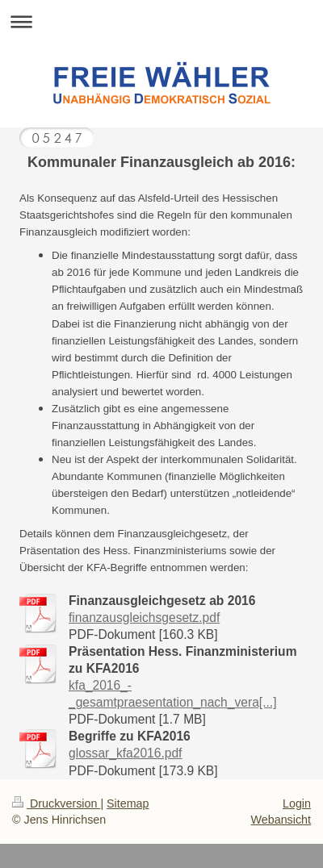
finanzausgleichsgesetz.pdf (144, 618)
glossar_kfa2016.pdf (125, 753)
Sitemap (128, 803)
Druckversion (56, 803)
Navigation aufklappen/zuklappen (161, 21)
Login (297, 803)
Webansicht (281, 820)
